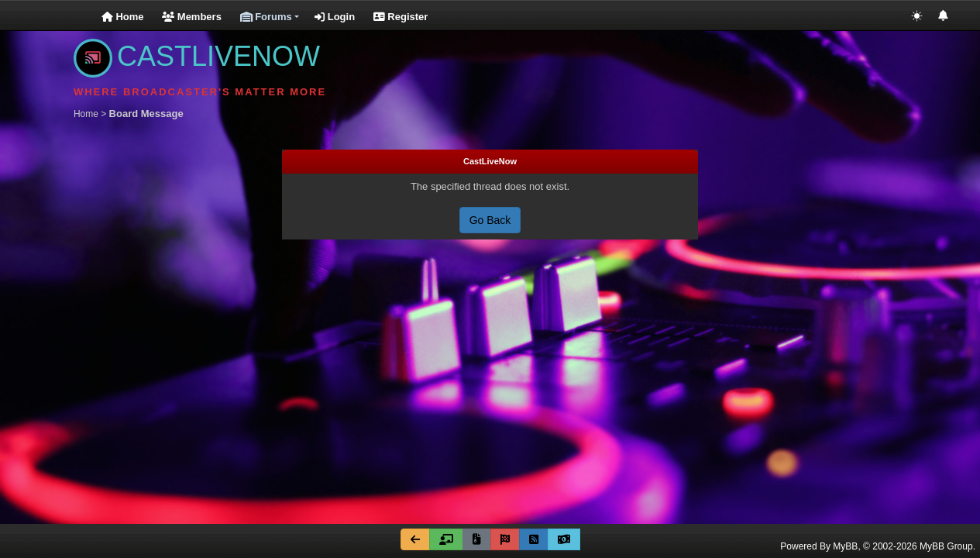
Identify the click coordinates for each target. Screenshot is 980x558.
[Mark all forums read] (505, 539)
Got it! (848, 500)
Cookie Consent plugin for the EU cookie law (848, 527)
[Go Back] (415, 539)
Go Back (490, 220)
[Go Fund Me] (564, 539)
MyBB (845, 546)
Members (192, 17)
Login (335, 17)
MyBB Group (946, 546)
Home (123, 17)
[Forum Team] (446, 539)
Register (401, 17)
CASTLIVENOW (197, 56)
